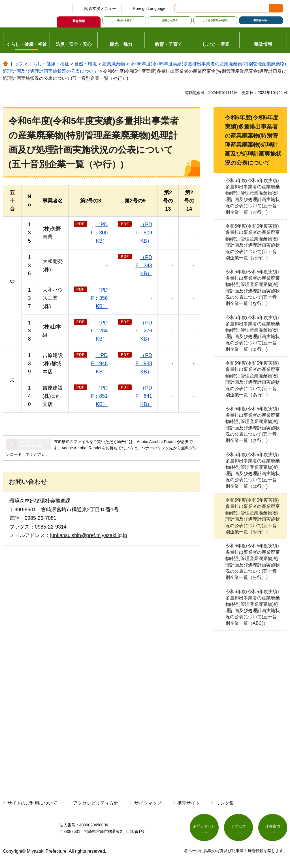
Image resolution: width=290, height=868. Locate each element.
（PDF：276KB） (144, 331)
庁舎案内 (273, 827)
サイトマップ (148, 803)
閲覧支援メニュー (100, 8)
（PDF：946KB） (99, 364)
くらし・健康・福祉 (49, 64)
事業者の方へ (261, 20)
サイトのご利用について (32, 803)
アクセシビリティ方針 (96, 803)
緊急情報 (79, 21)
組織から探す (170, 20)
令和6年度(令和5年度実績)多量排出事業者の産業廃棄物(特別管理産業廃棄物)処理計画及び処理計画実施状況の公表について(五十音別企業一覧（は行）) (253, 470)
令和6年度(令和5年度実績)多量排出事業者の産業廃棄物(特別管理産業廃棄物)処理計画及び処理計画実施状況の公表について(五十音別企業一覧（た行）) (253, 242)
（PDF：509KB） (144, 233)
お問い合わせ (204, 827)
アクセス (238, 827)
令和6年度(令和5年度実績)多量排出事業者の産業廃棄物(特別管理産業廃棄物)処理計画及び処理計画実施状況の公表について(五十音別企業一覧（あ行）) (253, 379)
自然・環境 (86, 64)
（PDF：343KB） (144, 266)
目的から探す (124, 20)
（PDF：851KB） (99, 396)
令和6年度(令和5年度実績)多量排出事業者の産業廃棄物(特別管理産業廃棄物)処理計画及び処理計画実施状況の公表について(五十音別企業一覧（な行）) (253, 287)
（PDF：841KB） (144, 396)
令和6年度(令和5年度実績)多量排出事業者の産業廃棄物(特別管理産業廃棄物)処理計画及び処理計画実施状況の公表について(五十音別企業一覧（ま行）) (253, 333)
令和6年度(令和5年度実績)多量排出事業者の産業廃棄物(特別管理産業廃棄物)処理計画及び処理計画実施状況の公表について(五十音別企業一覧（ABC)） (253, 607)
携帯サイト (189, 803)
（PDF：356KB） (99, 298)
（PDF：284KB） (99, 331)
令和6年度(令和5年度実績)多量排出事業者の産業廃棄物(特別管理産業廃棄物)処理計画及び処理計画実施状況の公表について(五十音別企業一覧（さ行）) (253, 425)
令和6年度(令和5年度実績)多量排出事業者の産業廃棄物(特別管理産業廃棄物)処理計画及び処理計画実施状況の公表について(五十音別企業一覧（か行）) (253, 196)
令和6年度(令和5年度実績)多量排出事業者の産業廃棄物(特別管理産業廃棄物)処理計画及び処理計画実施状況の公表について (253, 140)
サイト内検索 (179, 8)
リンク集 (225, 803)
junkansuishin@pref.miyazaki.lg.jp (89, 535)
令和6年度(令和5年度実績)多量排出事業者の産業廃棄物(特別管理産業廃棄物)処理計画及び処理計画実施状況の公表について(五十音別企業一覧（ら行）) (253, 562)
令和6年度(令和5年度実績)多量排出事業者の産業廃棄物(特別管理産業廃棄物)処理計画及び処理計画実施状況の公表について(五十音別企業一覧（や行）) (253, 516)
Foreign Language (149, 8)
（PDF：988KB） (144, 364)
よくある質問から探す (216, 20)
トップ (16, 64)
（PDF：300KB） (99, 233)
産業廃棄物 (114, 64)
